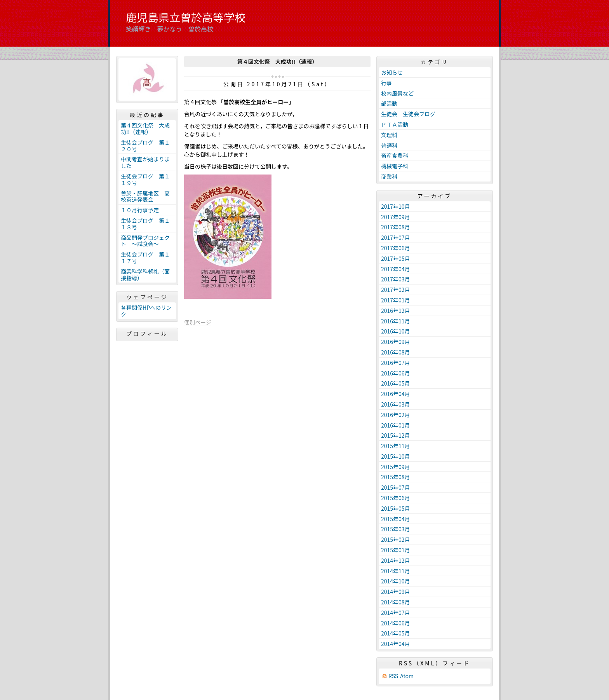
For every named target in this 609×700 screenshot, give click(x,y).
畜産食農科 (395, 155)
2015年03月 (396, 529)
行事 (386, 83)
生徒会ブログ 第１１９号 (145, 179)
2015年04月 (396, 519)
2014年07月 (396, 613)
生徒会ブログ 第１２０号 (145, 146)
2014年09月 (396, 592)
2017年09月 (396, 217)
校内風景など (397, 93)
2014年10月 (396, 581)
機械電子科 (395, 166)
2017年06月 (396, 248)
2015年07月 (396, 487)
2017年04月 (396, 269)
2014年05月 (396, 633)
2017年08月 (396, 227)
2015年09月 (396, 467)
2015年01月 (396, 550)
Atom (407, 676)
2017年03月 (396, 279)
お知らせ (392, 72)
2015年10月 (396, 456)
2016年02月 (396, 415)
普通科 (389, 145)
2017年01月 (396, 300)
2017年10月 (396, 206)
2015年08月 (396, 477)
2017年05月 (396, 258)
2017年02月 (396, 290)
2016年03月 (396, 404)
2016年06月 (396, 373)
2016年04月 (396, 394)
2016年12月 (396, 311)
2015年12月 (396, 435)
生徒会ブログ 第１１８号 (145, 224)
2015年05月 (396, 508)
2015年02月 (396, 539)
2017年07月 (396, 237)
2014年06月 (396, 623)
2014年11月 (396, 571)
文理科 (389, 135)
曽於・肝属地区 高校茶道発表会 (145, 196)
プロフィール (147, 333)
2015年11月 (396, 446)
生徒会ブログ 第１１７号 (145, 257)
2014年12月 (396, 560)
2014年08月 (396, 602)
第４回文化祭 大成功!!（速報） (145, 128)
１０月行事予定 (140, 210)
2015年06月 (396, 498)
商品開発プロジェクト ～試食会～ (145, 241)
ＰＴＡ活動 (395, 124)
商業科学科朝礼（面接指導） (145, 275)
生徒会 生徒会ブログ (408, 114)
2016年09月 (396, 342)
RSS (393, 676)
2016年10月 (396, 331)
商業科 (389, 176)
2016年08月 (396, 352)
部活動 (389, 103)
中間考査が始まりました (145, 162)
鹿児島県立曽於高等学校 (186, 17)
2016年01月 (396, 425)
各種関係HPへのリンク (146, 311)
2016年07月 (396, 363)
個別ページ (198, 322)
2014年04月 (396, 644)
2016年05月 (396, 383)
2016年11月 (396, 321)
